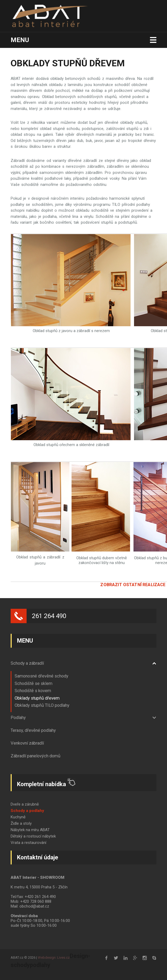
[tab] (83, 663)
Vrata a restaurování (28, 843)
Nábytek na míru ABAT (30, 830)
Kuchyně (18, 817)
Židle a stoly (21, 823)
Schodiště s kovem (33, 691)
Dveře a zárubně (25, 804)
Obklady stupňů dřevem (37, 698)
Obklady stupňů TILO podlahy (42, 705)
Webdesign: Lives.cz (54, 957)
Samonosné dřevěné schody (41, 676)
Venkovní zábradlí (27, 743)
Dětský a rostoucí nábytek (33, 836)
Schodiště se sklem (34, 683)
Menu (20, 40)
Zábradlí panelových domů (36, 756)
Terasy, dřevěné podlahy (33, 730)
